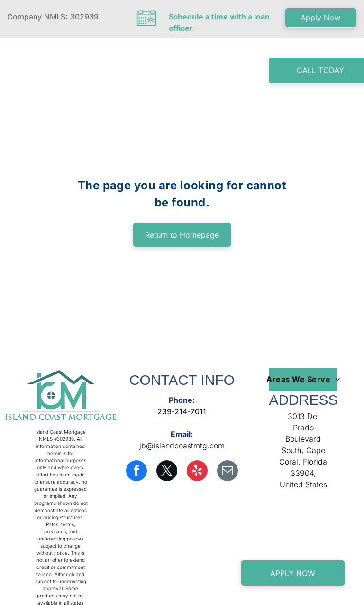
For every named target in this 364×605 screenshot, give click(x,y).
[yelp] (197, 472)
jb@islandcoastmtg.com (182, 446)
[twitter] (167, 472)
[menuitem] (130, 73)
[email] (227, 472)
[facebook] (136, 472)
